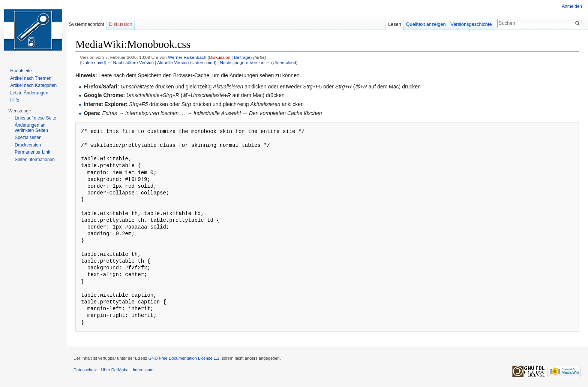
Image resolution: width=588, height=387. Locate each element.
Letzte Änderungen (29, 93)
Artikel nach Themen (31, 78)
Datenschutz (85, 370)
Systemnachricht (86, 24)
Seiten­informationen (35, 160)
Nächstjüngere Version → (245, 62)
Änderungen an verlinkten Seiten (31, 128)
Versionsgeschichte (471, 24)
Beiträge (242, 57)
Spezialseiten (28, 137)
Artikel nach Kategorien (33, 85)
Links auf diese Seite (35, 118)
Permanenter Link (32, 152)
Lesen (395, 24)
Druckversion (28, 145)
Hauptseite (21, 71)
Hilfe (15, 100)
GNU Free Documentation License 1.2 (184, 358)
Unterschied (93, 62)
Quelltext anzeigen (426, 24)
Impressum (143, 370)
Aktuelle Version (173, 62)
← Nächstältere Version (131, 62)
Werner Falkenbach (187, 57)
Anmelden (572, 6)
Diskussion (220, 57)
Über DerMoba (115, 370)
